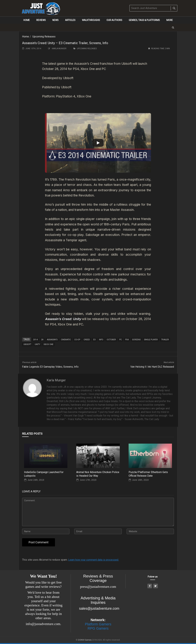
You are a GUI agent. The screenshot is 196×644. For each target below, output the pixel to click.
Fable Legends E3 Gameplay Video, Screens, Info (50, 367)
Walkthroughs (91, 20)
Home (27, 20)
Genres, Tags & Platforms (144, 20)
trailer (165, 340)
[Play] (98, 143)
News (55, 20)
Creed (87, 340)
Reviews (41, 20)
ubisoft (27, 344)
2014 (35, 340)
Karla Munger (59, 49)
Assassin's (52, 340)
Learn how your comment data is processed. (94, 560)
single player (151, 340)
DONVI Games (85, 640)
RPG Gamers (98, 628)
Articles (70, 20)
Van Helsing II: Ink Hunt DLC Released (152, 367)
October (111, 340)
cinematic (66, 340)
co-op (77, 340)
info (101, 340)
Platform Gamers (98, 624)
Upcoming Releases (44, 37)
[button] (173, 28)
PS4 (127, 340)
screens (136, 340)
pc (120, 340)
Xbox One (48, 344)
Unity (37, 344)
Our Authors (114, 20)
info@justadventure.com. (44, 624)
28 (42, 340)
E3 (94, 340)
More (170, 20)
